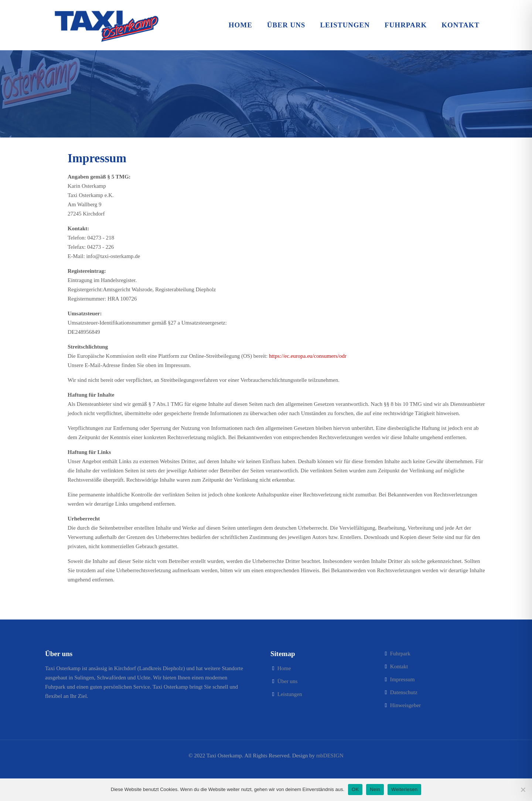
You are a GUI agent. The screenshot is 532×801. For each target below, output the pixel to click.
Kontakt (399, 666)
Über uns (288, 681)
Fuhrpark (400, 654)
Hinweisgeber (405, 705)
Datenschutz (404, 692)
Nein (375, 789)
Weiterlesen (404, 789)
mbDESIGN (330, 756)
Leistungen (290, 694)
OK (355, 789)
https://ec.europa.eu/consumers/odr (308, 356)
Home (284, 668)
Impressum (403, 679)
